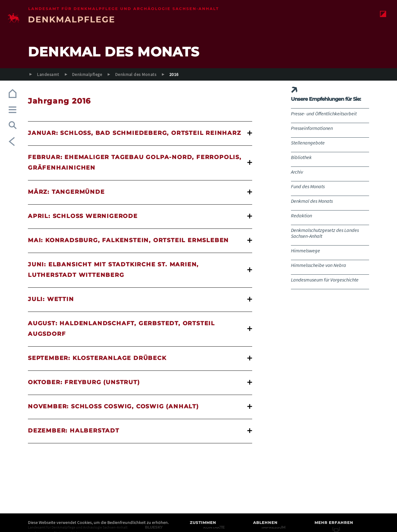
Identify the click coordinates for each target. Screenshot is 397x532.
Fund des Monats (308, 186)
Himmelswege (306, 250)
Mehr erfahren (334, 523)
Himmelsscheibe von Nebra (319, 265)
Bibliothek (301, 157)
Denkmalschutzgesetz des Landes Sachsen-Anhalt (325, 233)
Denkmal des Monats (136, 74)
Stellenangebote (308, 143)
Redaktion (301, 215)
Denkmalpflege (87, 74)
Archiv (297, 172)
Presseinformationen (312, 128)
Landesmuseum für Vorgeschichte (325, 280)
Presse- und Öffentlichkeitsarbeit (324, 113)
